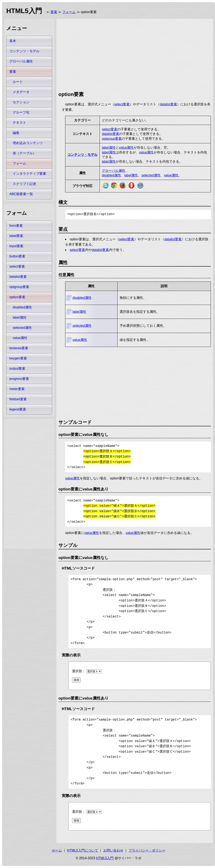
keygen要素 (18, 358)
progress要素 (19, 379)
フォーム (69, 12)
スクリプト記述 (24, 184)
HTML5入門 (105, 858)
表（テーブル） (24, 153)
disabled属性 (111, 175)
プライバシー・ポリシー (147, 850)
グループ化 (21, 112)
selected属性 (151, 175)
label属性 (109, 148)
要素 (54, 12)
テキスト (19, 123)
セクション (21, 102)
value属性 (126, 148)
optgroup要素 (112, 139)
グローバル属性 (114, 171)
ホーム (57, 850)
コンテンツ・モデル (82, 155)
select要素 (122, 104)
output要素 (17, 369)
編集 (16, 133)
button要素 (17, 256)
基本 (13, 41)
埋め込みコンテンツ (28, 143)
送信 (76, 680)
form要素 (16, 226)
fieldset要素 (18, 399)
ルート (18, 82)
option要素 (17, 297)
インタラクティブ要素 (29, 174)
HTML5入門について (82, 850)
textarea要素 (19, 348)
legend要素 (18, 409)
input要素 (16, 246)
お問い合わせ (113, 850)
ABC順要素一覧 (21, 194)
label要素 (16, 236)
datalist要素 (168, 104)
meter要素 (17, 389)
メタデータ (21, 92)
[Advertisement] (94, 54)
